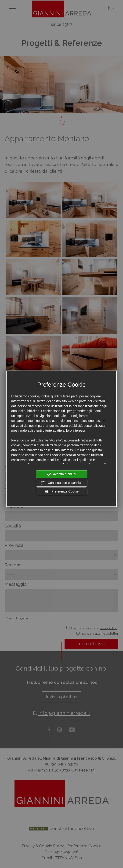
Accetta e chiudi (62, 474)
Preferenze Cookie (61, 491)
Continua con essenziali (61, 483)
